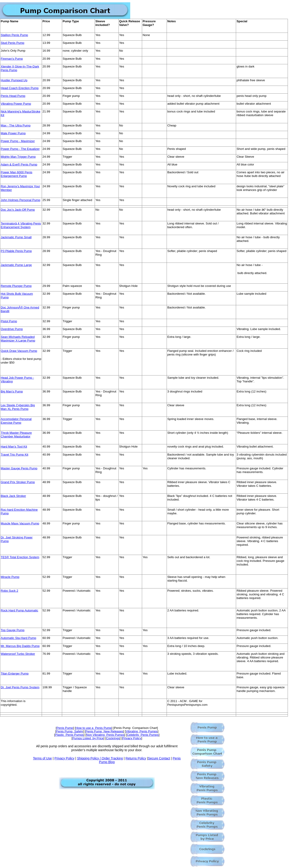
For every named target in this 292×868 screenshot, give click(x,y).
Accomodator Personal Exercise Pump (16, 421)
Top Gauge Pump (13, 630)
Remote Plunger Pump (16, 286)
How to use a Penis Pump (94, 728)
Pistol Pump (9, 321)
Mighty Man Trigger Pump (18, 157)
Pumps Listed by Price (88, 738)
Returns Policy (136, 758)
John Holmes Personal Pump (21, 200)
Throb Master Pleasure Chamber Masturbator (16, 435)
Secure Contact (159, 758)
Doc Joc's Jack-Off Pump (18, 210)
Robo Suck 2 (9, 591)
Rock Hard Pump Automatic (19, 610)
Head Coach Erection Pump (20, 88)
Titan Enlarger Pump (15, 673)
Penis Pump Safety (70, 731)
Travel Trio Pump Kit (14, 455)
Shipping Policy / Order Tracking (100, 758)
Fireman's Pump (12, 59)
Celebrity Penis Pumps (143, 735)
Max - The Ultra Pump (16, 125)
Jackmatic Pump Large (16, 265)
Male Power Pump (13, 133)
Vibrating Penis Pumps (142, 731)
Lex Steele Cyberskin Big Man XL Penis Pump (18, 407)
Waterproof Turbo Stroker (18, 654)
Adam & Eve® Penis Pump (19, 164)
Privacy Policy (132, 738)
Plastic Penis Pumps (69, 735)
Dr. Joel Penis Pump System (20, 687)
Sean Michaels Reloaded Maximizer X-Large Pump (18, 339)
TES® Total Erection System (20, 557)
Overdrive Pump (12, 329)
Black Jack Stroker (13, 496)
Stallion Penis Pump (14, 35)
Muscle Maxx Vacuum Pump (20, 523)
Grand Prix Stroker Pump (18, 482)
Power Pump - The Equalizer (20, 149)
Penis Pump (65, 728)
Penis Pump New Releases (104, 731)
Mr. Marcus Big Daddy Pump (20, 646)
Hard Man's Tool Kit (14, 447)
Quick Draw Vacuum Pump (19, 351)
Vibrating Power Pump (16, 104)
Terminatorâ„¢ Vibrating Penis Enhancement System (21, 225)
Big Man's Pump (12, 391)
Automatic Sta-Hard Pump (18, 638)
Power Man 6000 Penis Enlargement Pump (17, 174)
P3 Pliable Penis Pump (16, 251)
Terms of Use (42, 758)
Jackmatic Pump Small (16, 237)
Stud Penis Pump (12, 43)
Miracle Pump (10, 577)
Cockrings (113, 738)
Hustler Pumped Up (14, 80)
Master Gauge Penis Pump (19, 468)
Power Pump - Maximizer (18, 141)
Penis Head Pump (13, 96)
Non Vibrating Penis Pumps (105, 735)
